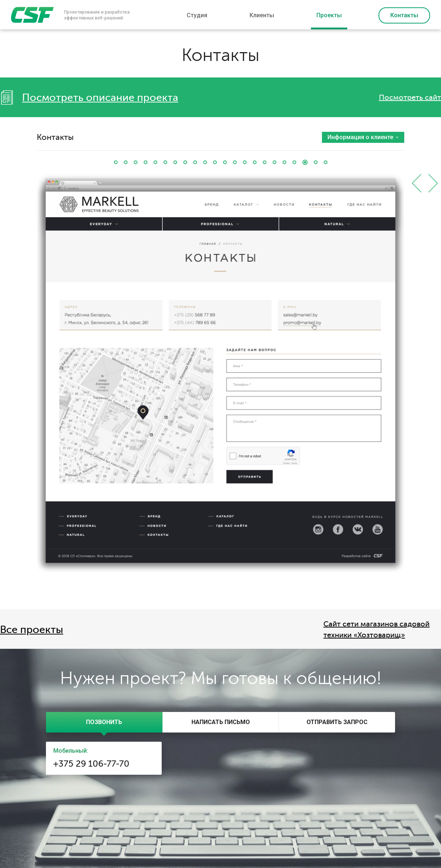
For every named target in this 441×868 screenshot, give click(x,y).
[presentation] (104, 722)
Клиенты (262, 15)
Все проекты (32, 630)
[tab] (104, 722)
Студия (197, 15)
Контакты (404, 15)
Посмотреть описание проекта (100, 98)
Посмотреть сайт (410, 97)
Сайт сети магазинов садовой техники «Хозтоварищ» (377, 630)
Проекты (329, 15)
